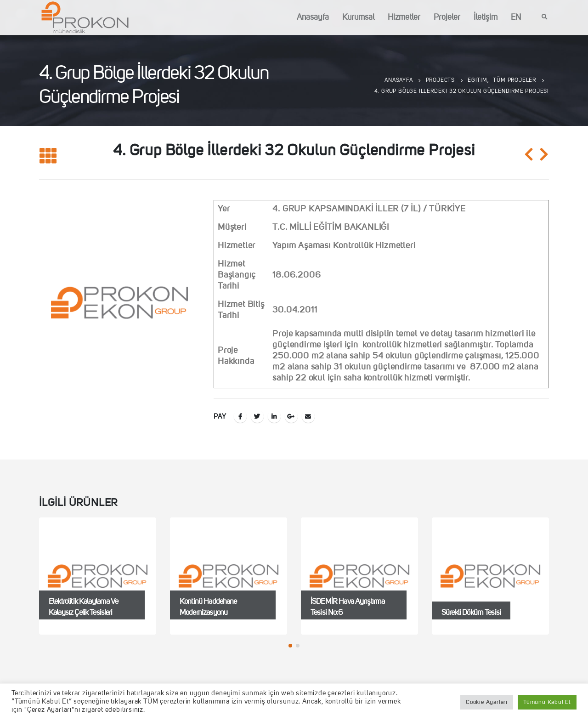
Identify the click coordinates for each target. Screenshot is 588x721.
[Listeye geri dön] (48, 156)
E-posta (308, 416)
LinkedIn (274, 416)
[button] (290, 646)
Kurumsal (358, 17)
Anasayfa (313, 17)
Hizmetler (404, 17)
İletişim (486, 17)
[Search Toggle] (545, 17)
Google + (291, 416)
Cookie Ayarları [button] (487, 702)
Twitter (257, 416)
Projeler (447, 17)
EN (516, 17)
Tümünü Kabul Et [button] (547, 702)
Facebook (240, 416)
